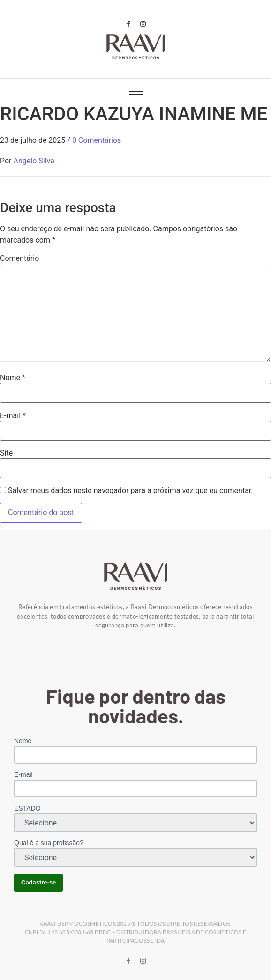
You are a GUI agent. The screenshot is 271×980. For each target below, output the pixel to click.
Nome (13, 378)
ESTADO (27, 808)
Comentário (19, 258)
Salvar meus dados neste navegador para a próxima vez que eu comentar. (131, 491)
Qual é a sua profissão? (49, 843)
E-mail (13, 416)
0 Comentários (97, 140)
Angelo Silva (34, 161)
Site (6, 453)
